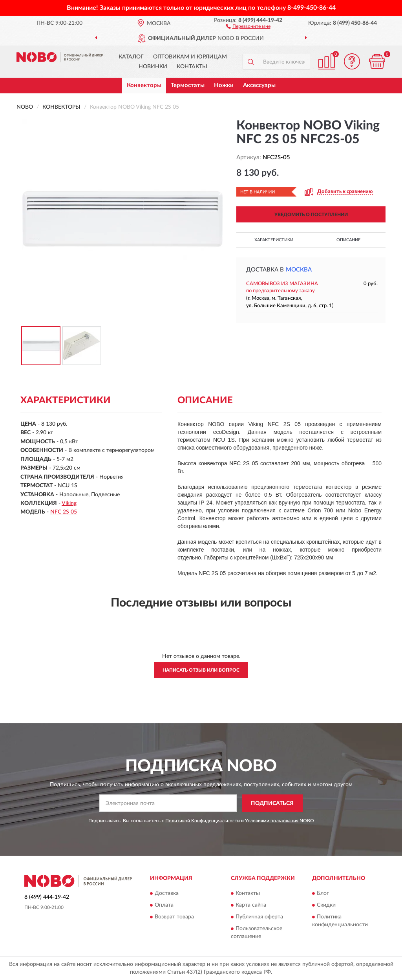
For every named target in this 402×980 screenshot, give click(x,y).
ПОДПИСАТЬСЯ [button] (272, 803)
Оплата (164, 905)
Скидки (326, 905)
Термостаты (188, 85)
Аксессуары (259, 85)
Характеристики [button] (274, 240)
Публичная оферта (259, 917)
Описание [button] (348, 240)
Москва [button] (299, 270)
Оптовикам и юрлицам (190, 57)
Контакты (192, 67)
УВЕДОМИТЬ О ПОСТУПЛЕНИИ (311, 215)
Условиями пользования (272, 821)
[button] (248, 26)
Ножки (224, 85)
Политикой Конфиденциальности (203, 821)
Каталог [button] (131, 57)
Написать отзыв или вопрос (201, 670)
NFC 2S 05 (64, 512)
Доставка (167, 893)
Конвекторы (144, 85)
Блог (323, 893)
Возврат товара (174, 917)
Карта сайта (251, 905)
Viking (69, 503)
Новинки (153, 67)
